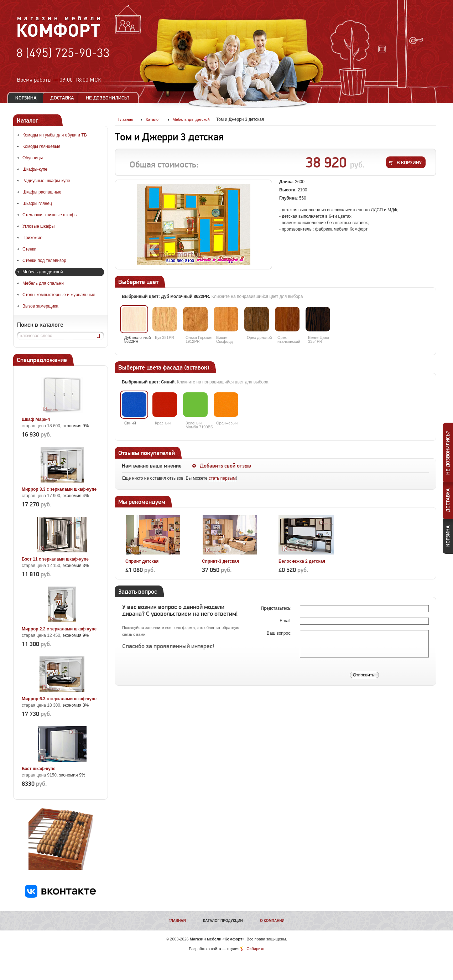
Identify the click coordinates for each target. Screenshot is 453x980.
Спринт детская (142, 561)
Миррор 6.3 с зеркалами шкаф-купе (59, 699)
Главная (177, 921)
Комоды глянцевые (41, 146)
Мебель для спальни (43, 283)
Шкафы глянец (37, 203)
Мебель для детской (43, 272)
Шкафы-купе (35, 169)
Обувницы (33, 158)
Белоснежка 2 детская (302, 561)
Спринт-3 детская (220, 561)
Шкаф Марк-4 (36, 419)
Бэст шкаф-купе (39, 769)
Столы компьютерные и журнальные (59, 295)
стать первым (222, 478)
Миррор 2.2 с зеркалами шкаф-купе (59, 629)
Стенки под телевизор (44, 261)
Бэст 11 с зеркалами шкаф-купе (55, 559)
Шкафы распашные (42, 192)
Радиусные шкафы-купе (46, 181)
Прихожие (32, 238)
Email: (286, 621)
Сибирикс (255, 949)
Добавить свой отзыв (225, 466)
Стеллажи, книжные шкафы (50, 215)
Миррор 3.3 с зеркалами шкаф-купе (59, 489)
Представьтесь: (277, 608)
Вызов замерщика (40, 306)
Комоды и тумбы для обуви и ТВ (55, 135)
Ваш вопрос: (280, 633)
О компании (272, 921)
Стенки (29, 249)
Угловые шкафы (38, 226)
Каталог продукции (223, 921)
